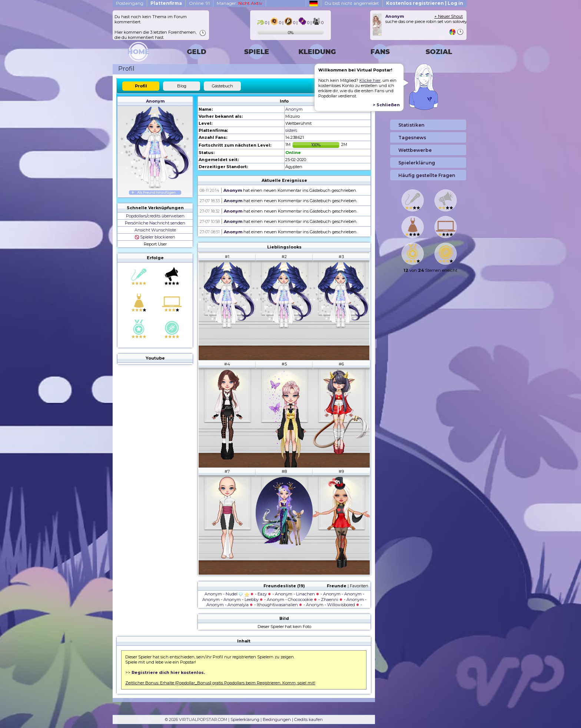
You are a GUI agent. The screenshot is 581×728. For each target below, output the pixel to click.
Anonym (155, 101)
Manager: (240, 3)
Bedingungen (277, 719)
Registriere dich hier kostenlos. (168, 672)
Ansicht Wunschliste (155, 230)
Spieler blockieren (155, 237)
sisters (291, 130)
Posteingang (130, 3)
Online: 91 (199, 3)
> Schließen (386, 105)
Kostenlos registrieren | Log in (425, 3)
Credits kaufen (308, 719)
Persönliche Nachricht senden (155, 223)
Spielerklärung (245, 719)
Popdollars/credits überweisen (155, 216)
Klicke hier (370, 80)
